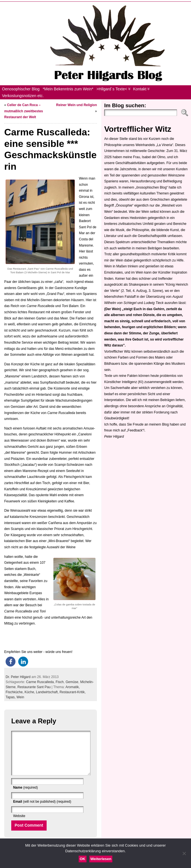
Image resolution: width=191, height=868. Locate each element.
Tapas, (11, 697)
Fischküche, (15, 692)
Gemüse (72, 682)
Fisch (60, 682)
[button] (11, 662)
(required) (26, 796)
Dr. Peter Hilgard (18, 677)
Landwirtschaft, (48, 692)
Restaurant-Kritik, (73, 692)
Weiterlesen (101, 859)
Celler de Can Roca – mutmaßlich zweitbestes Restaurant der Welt (24, 111)
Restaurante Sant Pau (34, 687)
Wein (20, 697)
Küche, (30, 692)
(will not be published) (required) (42, 810)
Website (19, 824)
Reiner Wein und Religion (77, 105)
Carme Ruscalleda (40, 682)
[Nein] (184, 853)
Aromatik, (73, 687)
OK (83, 859)
